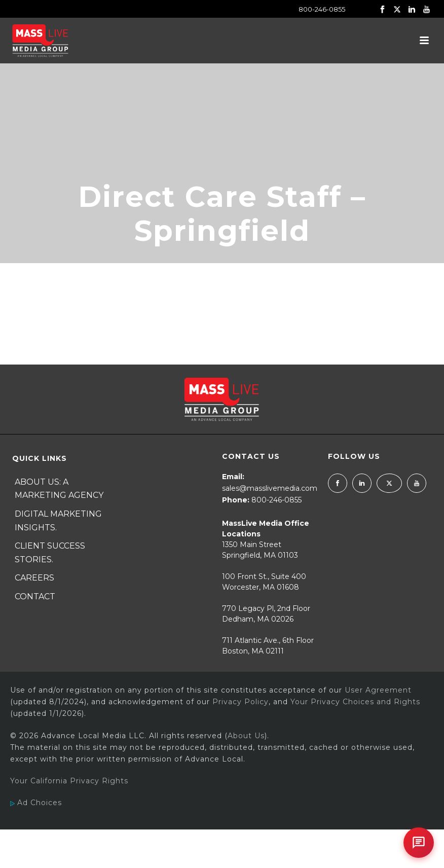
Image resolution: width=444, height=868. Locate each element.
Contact (35, 596)
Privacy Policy (240, 702)
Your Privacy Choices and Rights (355, 702)
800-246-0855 (322, 9)
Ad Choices (36, 803)
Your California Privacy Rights (69, 781)
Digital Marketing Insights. (58, 521)
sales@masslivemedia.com (270, 488)
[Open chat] (419, 843)
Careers (34, 578)
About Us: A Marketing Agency (59, 489)
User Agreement (378, 690)
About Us (246, 736)
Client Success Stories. (50, 553)
